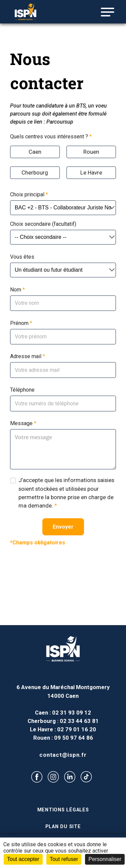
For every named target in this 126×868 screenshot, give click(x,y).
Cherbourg (35, 173)
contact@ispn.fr (63, 755)
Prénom (21, 323)
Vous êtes (22, 257)
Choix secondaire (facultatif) (43, 224)
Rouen (91, 152)
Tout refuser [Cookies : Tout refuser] (64, 859)
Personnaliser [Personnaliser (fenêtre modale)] (105, 859)
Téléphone (22, 390)
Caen (35, 152)
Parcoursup (60, 122)
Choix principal (29, 194)
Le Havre (91, 173)
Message (23, 423)
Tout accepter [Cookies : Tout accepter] (23, 859)
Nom (17, 290)
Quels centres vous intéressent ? (51, 137)
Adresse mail (28, 356)
